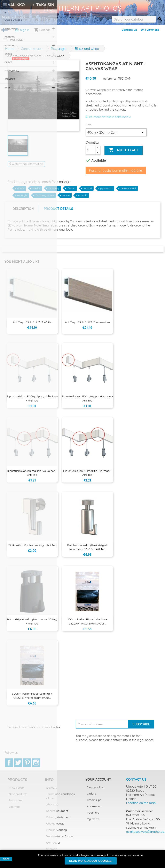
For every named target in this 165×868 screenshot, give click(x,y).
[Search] (134, 19)
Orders (91, 796)
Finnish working (57, 832)
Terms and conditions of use (61, 798)
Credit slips (94, 802)
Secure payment (57, 813)
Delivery (52, 790)
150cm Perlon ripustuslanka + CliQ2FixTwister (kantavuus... (87, 624)
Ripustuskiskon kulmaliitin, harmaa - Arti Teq (87, 475)
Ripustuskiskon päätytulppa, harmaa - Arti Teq (87, 401)
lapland (88, 191)
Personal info (95, 790)
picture (66, 198)
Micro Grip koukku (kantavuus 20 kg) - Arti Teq (32, 624)
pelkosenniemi (128, 191)
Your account (98, 782)
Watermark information (26, 166)
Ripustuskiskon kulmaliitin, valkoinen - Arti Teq (32, 475)
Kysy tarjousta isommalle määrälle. (116, 173)
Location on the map (141, 805)
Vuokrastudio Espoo (60, 839)
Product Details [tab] (59, 211)
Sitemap (14, 809)
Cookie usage (55, 826)
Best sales (15, 803)
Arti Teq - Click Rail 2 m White (32, 325)
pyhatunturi (106, 191)
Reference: (110, 81)
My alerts (93, 821)
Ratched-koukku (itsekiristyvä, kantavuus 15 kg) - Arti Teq (87, 550)
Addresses (94, 809)
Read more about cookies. (91, 861)
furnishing (54, 191)
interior (36, 191)
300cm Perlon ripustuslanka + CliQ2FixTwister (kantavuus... (32, 698)
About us (52, 807)
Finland (71, 191)
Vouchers (93, 815)
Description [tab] (23, 211)
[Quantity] (91, 153)
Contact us (129, 30)
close (6, 859)
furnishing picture (45, 198)
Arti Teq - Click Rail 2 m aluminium (87, 325)
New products (18, 796)
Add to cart (123, 153)
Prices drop (16, 790)
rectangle (22, 198)
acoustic (82, 198)
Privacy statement (58, 820)
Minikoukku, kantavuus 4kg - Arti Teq (32, 548)
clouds (21, 191)
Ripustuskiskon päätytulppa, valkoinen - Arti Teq (32, 401)
